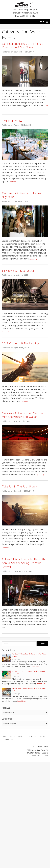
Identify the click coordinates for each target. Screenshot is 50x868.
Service (44, 737)
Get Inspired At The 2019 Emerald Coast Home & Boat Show (23, 45)
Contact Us (8, 740)
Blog (13, 737)
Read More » (36, 666)
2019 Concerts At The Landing (20, 343)
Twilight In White (12, 120)
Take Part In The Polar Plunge (20, 486)
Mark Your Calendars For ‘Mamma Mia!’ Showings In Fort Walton (22, 415)
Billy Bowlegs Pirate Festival (18, 270)
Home (5, 737)
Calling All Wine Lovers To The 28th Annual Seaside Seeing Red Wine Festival (23, 563)
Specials (34, 737)
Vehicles (22, 737)
